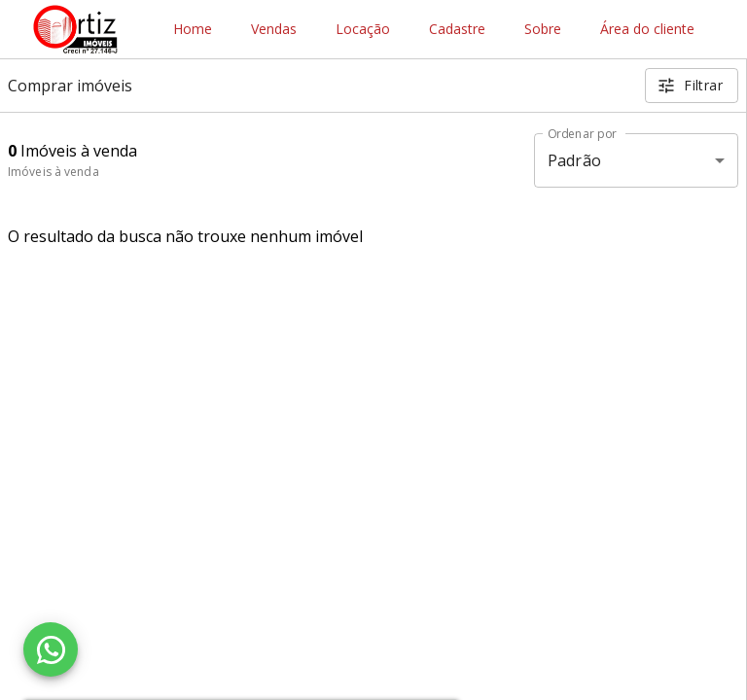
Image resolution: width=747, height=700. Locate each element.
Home (193, 30)
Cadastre (457, 30)
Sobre (543, 30)
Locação (363, 30)
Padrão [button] (574, 160)
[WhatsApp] (51, 649)
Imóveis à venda (53, 172)
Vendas (274, 30)
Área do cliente (647, 30)
